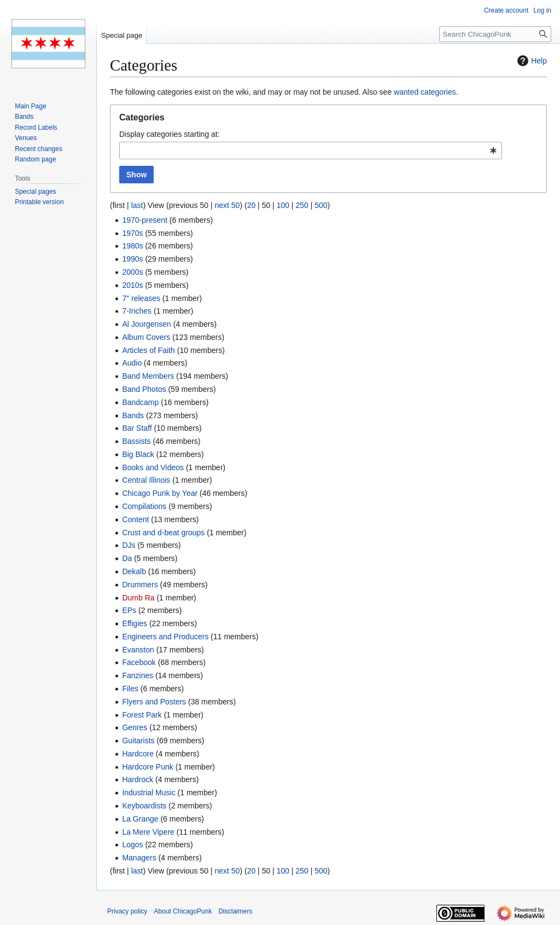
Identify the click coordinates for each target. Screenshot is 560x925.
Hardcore (138, 754)
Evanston (138, 650)
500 (321, 205)
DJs (129, 545)
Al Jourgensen (147, 324)
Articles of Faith (148, 350)
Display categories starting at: (170, 134)
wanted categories (425, 92)
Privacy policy (127, 911)
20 (252, 205)
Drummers (140, 585)
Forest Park (142, 715)
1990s (132, 259)
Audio (132, 363)
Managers (139, 858)
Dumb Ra (138, 598)
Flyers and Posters (154, 702)
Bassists (136, 441)
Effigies (135, 623)
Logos (132, 845)
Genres (135, 727)
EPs (129, 610)
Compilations (144, 506)
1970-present (145, 220)
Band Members (148, 376)
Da (127, 558)
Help (531, 61)
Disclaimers (235, 911)
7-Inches (137, 311)
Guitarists (138, 741)
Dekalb (134, 571)
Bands (133, 415)
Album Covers (146, 337)
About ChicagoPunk (183, 911)
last (137, 205)
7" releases (141, 298)
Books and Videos (153, 467)
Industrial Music (148, 793)
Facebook (139, 662)
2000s (132, 272)
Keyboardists (144, 806)
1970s (132, 233)
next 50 (227, 205)
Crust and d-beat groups (163, 533)
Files (130, 689)
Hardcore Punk (147, 767)
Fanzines (138, 675)
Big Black (138, 454)
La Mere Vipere (148, 832)
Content (135, 519)
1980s (132, 246)
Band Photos (144, 389)
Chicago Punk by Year (160, 493)
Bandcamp (140, 402)
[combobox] (311, 151)
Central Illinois (146, 480)
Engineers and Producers (165, 637)
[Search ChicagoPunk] (495, 34)
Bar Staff (137, 428)
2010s (132, 285)
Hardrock (138, 779)
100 (283, 205)
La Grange (140, 819)
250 (302, 205)
